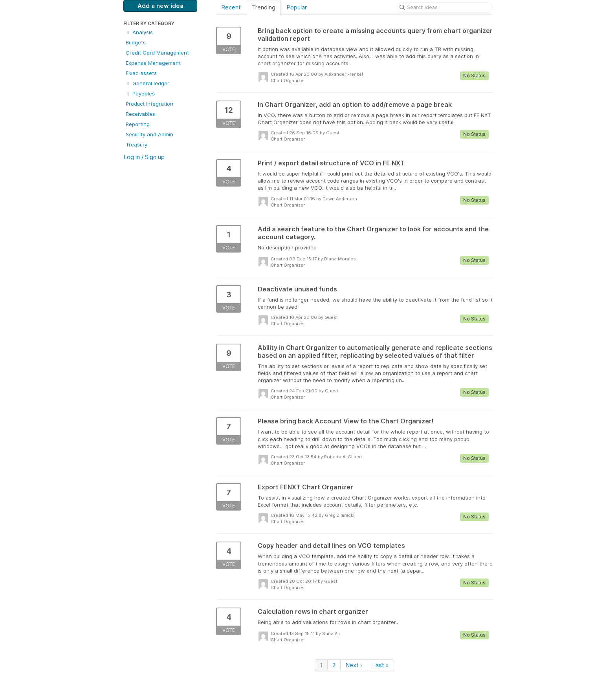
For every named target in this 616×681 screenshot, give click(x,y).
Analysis (139, 32)
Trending (264, 7)
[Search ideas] (445, 7)
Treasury (137, 145)
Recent (231, 7)
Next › (354, 665)
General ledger (148, 83)
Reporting (138, 124)
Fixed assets (141, 73)
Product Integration (149, 104)
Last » (380, 665)
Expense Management (153, 63)
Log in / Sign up (144, 157)
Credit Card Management (157, 53)
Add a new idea (160, 6)
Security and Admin (149, 134)
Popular (297, 7)
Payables (140, 93)
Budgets (136, 42)
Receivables (140, 114)
